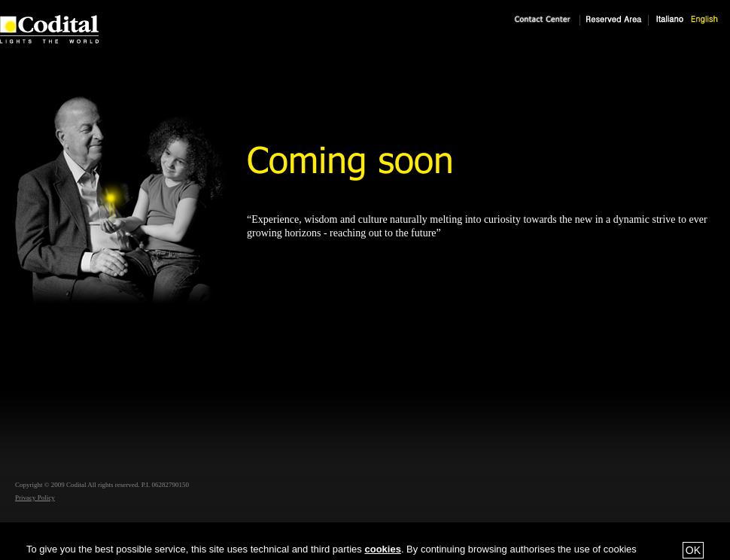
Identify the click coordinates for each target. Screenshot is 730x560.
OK (693, 550)
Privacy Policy (35, 498)
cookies (382, 549)
